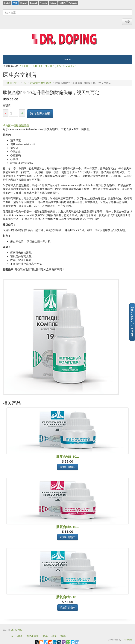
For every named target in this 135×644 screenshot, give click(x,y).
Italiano (53, 3)
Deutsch (24, 3)
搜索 (127, 22)
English (7, 3)
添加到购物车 (40, 114)
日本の (62, 3)
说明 (19, 636)
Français (43, 3)
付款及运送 (32, 636)
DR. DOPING (16, 630)
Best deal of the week (133, 322)
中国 (15, 3)
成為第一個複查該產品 (16, 125)
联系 (54, 636)
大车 (45, 636)
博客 (63, 636)
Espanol (33, 3)
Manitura (128, 640)
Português (73, 3)
